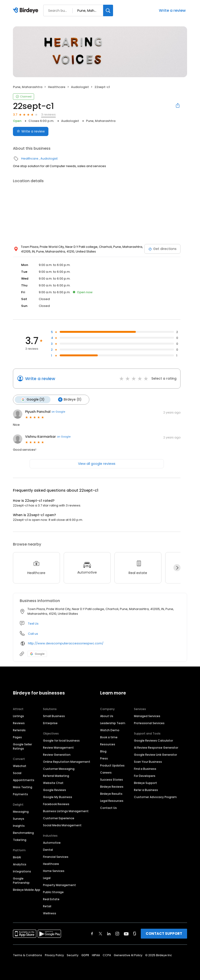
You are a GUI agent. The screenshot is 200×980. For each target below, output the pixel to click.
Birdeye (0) (70, 400)
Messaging (21, 812)
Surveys (19, 819)
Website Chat (53, 783)
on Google (58, 412)
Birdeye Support (145, 783)
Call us (33, 634)
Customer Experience (59, 818)
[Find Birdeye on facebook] (92, 934)
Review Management (58, 748)
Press (104, 758)
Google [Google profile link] (37, 654)
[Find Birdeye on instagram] (117, 934)
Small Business (54, 716)
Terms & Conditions (27, 955)
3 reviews (48, 114)
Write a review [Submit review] (31, 131)
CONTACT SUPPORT (164, 934)
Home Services (54, 871)
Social (17, 773)
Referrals (19, 730)
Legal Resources (112, 801)
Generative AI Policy (128, 955)
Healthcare (57, 87)
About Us (107, 716)
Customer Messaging (59, 769)
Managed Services (147, 716)
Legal (47, 878)
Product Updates (112, 765)
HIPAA (96, 955)
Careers (106, 773)
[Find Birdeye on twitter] (100, 934)
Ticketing (20, 840)
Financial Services (56, 857)
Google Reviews (55, 790)
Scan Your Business (148, 762)
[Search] (108, 10)
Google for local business (61, 741)
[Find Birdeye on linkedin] (109, 934)
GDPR (85, 955)
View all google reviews (97, 464)
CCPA (107, 955)
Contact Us (108, 808)
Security (73, 955)
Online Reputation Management (67, 762)
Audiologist (80, 87)
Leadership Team (113, 723)
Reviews (19, 723)
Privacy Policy (54, 955)
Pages (17, 737)
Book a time (109, 737)
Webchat (20, 766)
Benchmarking (23, 833)
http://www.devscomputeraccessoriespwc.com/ (66, 643)
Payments (20, 794)
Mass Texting (23, 787)
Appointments (24, 780)
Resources (108, 744)
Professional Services (149, 723)
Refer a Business (146, 790)
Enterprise (50, 723)
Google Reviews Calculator (153, 741)
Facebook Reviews (56, 804)
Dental (48, 850)
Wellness (50, 913)
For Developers (145, 776)
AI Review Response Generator (156, 748)
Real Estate (51, 899)
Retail (47, 906)
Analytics (20, 864)
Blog (103, 751)
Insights (19, 826)
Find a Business (145, 769)
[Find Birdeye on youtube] (126, 934)
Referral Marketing (56, 776)
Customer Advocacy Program (155, 797)
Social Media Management (62, 825)
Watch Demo (110, 730)
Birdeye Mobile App (27, 890)
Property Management (59, 885)
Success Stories (112, 780)
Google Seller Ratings (22, 746)
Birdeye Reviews (112, 787)
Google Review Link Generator (155, 755)
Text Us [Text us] (33, 624)
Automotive (52, 843)
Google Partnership (21, 881)
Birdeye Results (111, 794)
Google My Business (58, 797)
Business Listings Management (66, 811)
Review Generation (57, 755)
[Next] (177, 568)
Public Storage (53, 892)
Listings (18, 716)
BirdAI (17, 857)
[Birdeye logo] (26, 11)
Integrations (22, 871)
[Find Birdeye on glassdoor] (135, 934)
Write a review (172, 10)
